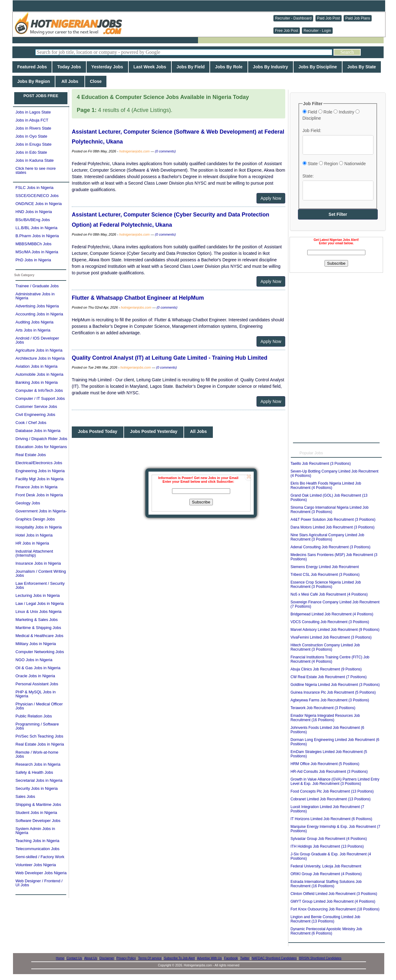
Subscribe (201, 502)
